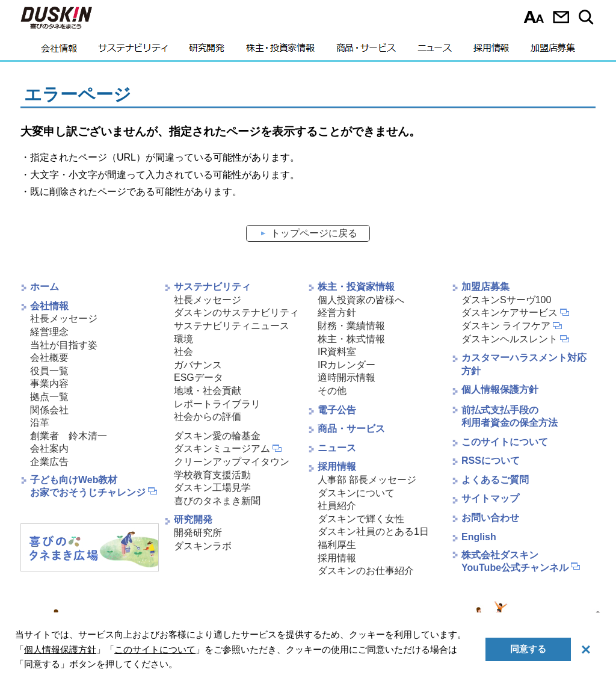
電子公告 (337, 410)
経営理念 (49, 332)
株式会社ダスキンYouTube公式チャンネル (515, 561)
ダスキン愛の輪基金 (217, 436)
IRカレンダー (346, 365)
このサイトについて (505, 442)
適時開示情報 (346, 377)
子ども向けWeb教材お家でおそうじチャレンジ (88, 486)
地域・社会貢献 (208, 391)
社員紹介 (337, 506)
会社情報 (59, 51)
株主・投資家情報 (280, 51)
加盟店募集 (553, 51)
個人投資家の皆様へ (361, 300)
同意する (528, 649)
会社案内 (49, 448)
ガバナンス (198, 365)
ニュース (435, 51)
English (479, 537)
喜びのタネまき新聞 (217, 501)
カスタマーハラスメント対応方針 (524, 364)
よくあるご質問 (495, 480)
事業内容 (49, 384)
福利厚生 (337, 545)
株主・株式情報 (351, 339)
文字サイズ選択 (534, 17)
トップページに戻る (314, 233)
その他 (332, 391)
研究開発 (207, 51)
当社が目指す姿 (64, 345)
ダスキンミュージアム (222, 448)
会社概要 (49, 358)
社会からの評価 (208, 417)
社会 (183, 352)
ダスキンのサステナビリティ (236, 313)
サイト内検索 (588, 17)
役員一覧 (49, 371)
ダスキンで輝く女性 (361, 519)
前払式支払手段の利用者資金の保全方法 (510, 416)
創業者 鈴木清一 (69, 436)
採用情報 (491, 51)
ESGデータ (199, 377)
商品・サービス (366, 51)
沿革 (40, 423)
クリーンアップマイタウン (232, 462)
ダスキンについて (356, 493)
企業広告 (49, 462)
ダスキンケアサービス (510, 313)
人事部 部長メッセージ (367, 480)
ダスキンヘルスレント (510, 339)
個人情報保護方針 (500, 390)
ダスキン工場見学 (212, 488)
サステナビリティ (133, 51)
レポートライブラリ (217, 404)
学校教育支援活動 (212, 475)
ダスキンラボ (203, 546)
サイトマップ (490, 498)
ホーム (45, 287)
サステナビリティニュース (232, 326)
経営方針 (337, 313)
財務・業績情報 (351, 326)
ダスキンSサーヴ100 (506, 300)
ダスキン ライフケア (506, 326)
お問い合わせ (561, 17)
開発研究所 (198, 533)
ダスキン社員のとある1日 (373, 531)
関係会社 (49, 410)
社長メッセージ (64, 319)
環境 (183, 339)
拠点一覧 (49, 397)
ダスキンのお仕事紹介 (366, 571)
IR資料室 (337, 352)
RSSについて (491, 461)
